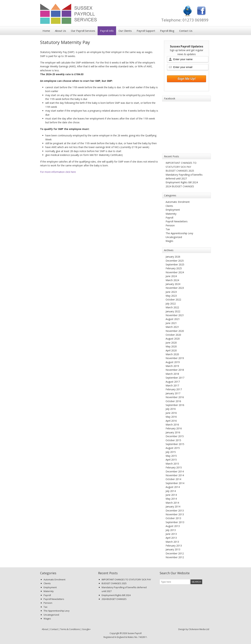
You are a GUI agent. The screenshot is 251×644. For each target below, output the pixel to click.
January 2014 (173, 506)
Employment (173, 210)
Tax (168, 229)
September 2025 (175, 264)
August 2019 (173, 362)
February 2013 (174, 546)
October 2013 (173, 518)
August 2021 (173, 319)
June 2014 (171, 495)
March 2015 (172, 464)
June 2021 (171, 323)
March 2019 (172, 366)
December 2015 (175, 436)
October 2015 (173, 440)
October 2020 (173, 335)
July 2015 (171, 452)
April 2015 (171, 460)
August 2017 (173, 382)
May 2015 (171, 456)
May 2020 (171, 346)
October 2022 (173, 300)
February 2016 (174, 428)
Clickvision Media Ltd (199, 629)
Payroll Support (146, 31)
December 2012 (175, 553)
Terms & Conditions (70, 629)
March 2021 (172, 327)
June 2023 (171, 292)
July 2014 (171, 491)
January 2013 (173, 549)
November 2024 (175, 272)
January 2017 (173, 393)
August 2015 (173, 448)
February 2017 (174, 389)
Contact (54, 629)
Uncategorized (174, 237)
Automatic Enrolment (178, 202)
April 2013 (171, 538)
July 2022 (171, 304)
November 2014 (175, 475)
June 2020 (171, 343)
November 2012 (175, 557)
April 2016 (171, 421)
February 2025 (174, 268)
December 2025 (175, 261)
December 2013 (175, 511)
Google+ (86, 629)
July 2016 (171, 409)
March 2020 (172, 354)
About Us (60, 31)
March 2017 (172, 385)
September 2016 (175, 405)
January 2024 (173, 284)
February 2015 (174, 467)
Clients (169, 206)
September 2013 (175, 522)
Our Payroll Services (83, 31)
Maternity (171, 214)
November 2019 (175, 358)
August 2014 (173, 487)
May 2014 (171, 499)
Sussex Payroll (84, 15)
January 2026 (173, 257)
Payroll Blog (167, 31)
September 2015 (175, 444)
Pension (170, 225)
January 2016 (173, 432)
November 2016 (175, 397)
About (45, 629)
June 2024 (171, 276)
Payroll (169, 218)
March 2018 (172, 374)
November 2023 (175, 288)
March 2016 (172, 425)
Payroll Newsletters (177, 221)
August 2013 (173, 526)
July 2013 (171, 530)
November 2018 (175, 370)
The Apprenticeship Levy (179, 233)
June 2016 (171, 413)
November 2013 (175, 514)
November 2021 (175, 315)
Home (46, 31)
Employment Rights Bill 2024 (182, 182)
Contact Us (186, 31)
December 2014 (175, 471)
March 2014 (172, 503)
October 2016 (173, 401)
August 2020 (173, 339)
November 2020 (175, 331)
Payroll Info (107, 31)
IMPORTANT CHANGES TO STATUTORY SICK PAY (126, 579)
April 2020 (171, 350)
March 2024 (172, 280)
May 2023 (171, 296)
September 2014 (175, 483)
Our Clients (125, 31)
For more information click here (58, 172)
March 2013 (172, 542)
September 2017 (175, 378)
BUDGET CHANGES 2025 (180, 171)
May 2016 (171, 417)
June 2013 (171, 534)
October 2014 (173, 479)
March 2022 (172, 307)
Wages (169, 241)
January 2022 (173, 311)
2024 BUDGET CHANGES (180, 186)
